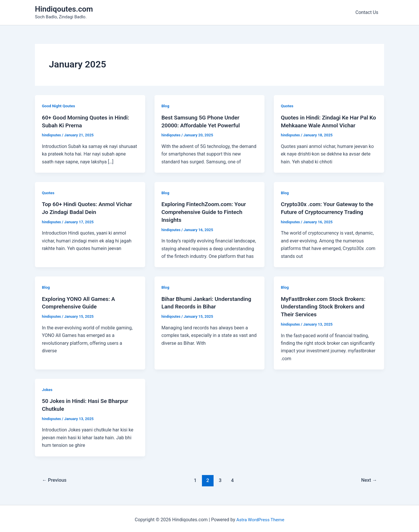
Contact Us (368, 12)
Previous (55, 478)
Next (369, 478)
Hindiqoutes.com (64, 9)
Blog (166, 106)
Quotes (287, 106)
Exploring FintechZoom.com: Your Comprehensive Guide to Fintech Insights (206, 211)
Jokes (47, 388)
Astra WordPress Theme (260, 517)
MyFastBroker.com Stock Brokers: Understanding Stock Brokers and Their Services (325, 305)
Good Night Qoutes (59, 106)
